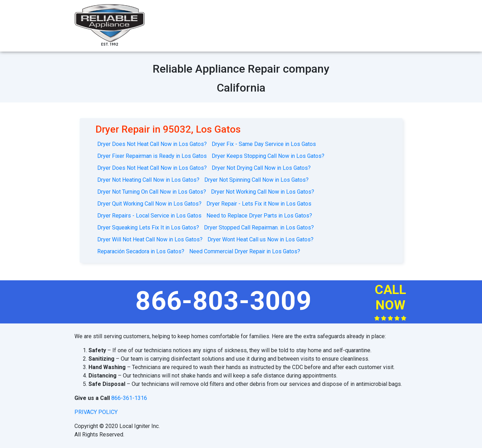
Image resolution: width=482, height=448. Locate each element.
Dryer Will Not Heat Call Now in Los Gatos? (150, 239)
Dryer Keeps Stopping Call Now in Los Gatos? (268, 156)
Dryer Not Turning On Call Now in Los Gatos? (152, 192)
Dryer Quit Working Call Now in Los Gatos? (149, 204)
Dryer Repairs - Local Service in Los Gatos (149, 216)
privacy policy (96, 412)
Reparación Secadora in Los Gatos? (141, 251)
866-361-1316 (129, 398)
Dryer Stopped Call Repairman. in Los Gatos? (259, 228)
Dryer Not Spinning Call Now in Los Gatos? (256, 180)
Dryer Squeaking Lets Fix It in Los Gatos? (148, 228)
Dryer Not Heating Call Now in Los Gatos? (148, 180)
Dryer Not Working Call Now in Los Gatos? (263, 192)
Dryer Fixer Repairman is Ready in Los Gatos (152, 156)
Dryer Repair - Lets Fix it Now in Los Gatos (259, 204)
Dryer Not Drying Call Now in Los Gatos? (261, 168)
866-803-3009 (224, 301)
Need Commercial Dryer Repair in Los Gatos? (245, 251)
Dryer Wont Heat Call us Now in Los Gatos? (260, 239)
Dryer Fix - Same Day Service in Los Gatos (264, 144)
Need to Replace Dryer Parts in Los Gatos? (259, 216)
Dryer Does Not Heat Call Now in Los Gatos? (152, 144)
